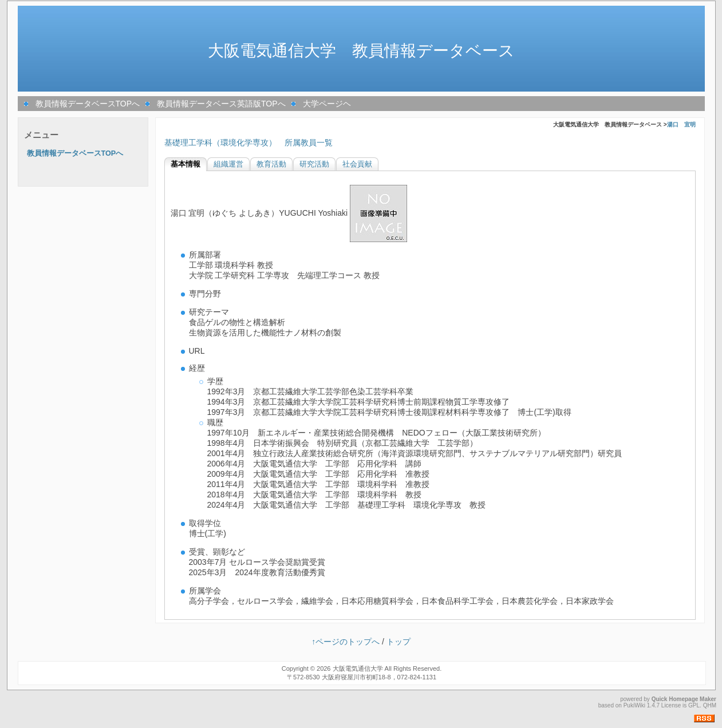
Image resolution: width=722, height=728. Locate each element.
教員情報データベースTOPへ (88, 104)
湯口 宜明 (681, 124)
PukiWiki (634, 705)
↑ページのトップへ (346, 642)
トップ (399, 642)
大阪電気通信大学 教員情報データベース (361, 51)
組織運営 (228, 164)
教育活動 (271, 164)
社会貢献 (357, 164)
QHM (710, 705)
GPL (694, 705)
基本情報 (186, 164)
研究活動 (314, 164)
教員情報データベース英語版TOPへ (221, 104)
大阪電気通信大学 (358, 668)
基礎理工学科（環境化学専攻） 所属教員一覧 (248, 143)
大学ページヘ (327, 104)
